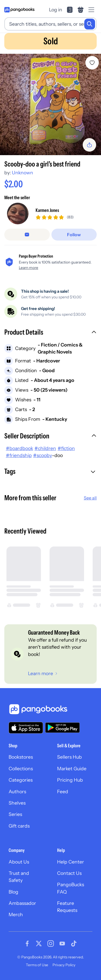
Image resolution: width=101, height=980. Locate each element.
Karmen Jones (47, 210)
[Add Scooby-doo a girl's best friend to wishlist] (92, 63)
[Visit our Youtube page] (62, 944)
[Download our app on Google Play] (62, 728)
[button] (50, 333)
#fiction (66, 448)
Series (15, 814)
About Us (19, 862)
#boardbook (20, 448)
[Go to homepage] (19, 10)
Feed (63, 791)
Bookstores (21, 757)
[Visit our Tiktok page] (74, 944)
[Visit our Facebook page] (27, 944)
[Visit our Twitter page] (39, 944)
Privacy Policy (64, 965)
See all (90, 498)
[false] (27, 235)
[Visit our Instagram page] (51, 944)
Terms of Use (37, 965)
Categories (21, 780)
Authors (17, 791)
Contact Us (69, 873)
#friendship (19, 455)
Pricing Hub (70, 780)
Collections (21, 769)
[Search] (90, 24)
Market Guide (72, 769)
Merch (16, 914)
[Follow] (74, 235)
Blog (13, 892)
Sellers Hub (69, 757)
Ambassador (22, 903)
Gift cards (19, 826)
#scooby (43, 455)
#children (45, 448)
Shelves (17, 803)
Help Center (71, 862)
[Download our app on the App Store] (26, 728)
